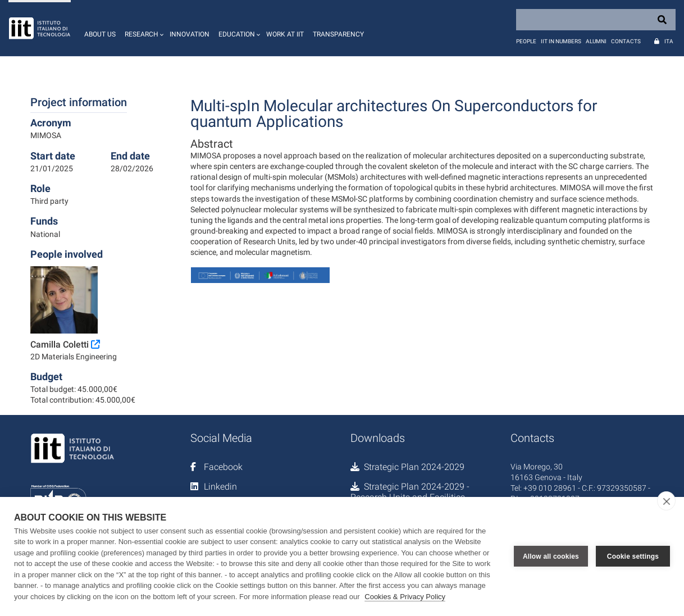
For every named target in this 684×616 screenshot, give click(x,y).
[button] (143, 28)
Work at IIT (285, 34)
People (526, 41)
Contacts (626, 41)
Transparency (338, 34)
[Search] (596, 20)
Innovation (190, 34)
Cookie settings (633, 556)
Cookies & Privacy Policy (405, 597)
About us (100, 34)
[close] (666, 501)
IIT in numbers (561, 41)
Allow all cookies (551, 556)
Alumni (596, 41)
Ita (669, 41)
